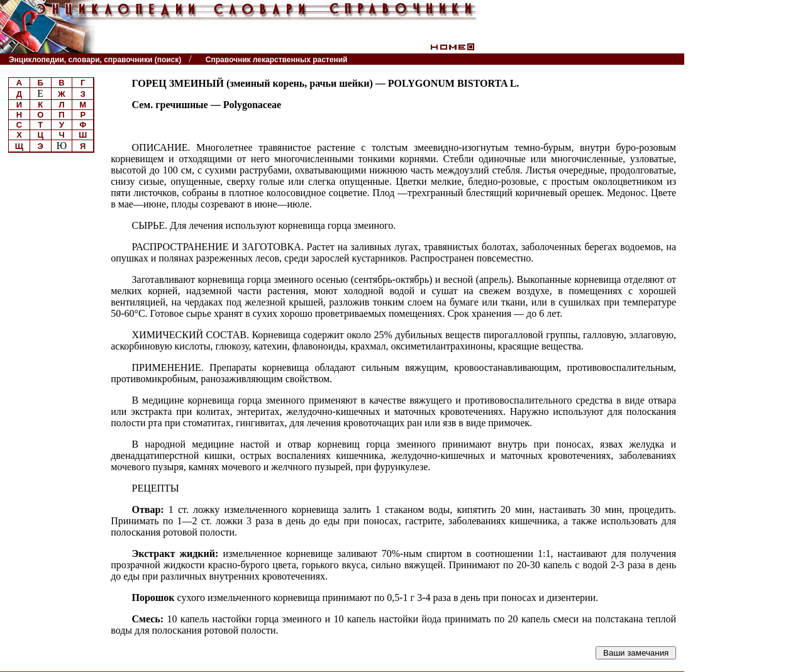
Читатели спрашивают (636, 59)
